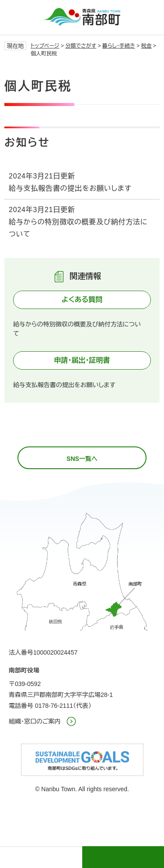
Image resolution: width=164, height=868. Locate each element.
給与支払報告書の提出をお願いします (70, 188)
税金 (147, 46)
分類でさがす (81, 46)
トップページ (45, 46)
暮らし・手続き (119, 46)
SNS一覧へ (82, 459)
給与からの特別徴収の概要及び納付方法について (78, 228)
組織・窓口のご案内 (35, 721)
